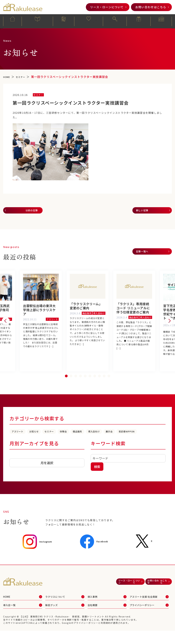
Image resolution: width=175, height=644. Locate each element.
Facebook (96, 558)
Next (169, 327)
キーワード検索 (108, 460)
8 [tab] (99, 386)
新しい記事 (144, 211)
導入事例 (64, 21)
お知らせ (44, 442)
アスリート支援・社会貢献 (89, 22)
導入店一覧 (115, 21)
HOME (12, 21)
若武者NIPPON (25, 448)
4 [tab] (80, 386)
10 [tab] (109, 386)
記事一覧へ (144, 254)
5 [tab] (85, 386)
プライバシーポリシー (145, 622)
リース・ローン (107, 7)
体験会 (86, 442)
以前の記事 (29, 211)
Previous (6, 327)
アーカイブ (16, 473)
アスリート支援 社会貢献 (147, 613)
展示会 (150, 442)
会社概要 (161, 21)
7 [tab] (95, 386)
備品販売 (106, 442)
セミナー (66, 442)
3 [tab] (76, 386)
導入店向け (129, 442)
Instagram (38, 558)
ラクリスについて (37, 21)
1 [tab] (66, 386)
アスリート (21, 442)
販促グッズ (139, 21)
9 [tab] (104, 386)
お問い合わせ (151, 7)
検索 (97, 483)
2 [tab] (71, 386)
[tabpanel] (88, 327)
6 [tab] (90, 386)
